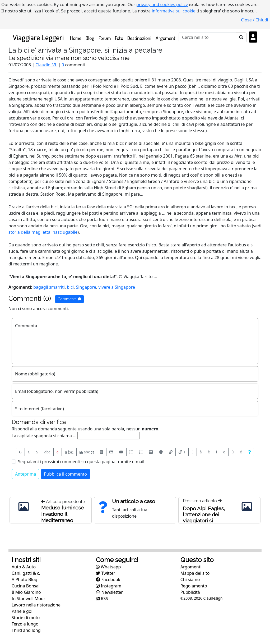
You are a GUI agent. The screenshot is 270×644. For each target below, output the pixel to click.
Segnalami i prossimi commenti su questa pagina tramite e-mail (81, 462)
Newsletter (109, 592)
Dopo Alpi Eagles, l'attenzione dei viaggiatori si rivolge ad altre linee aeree (204, 521)
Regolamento (194, 586)
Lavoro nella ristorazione (36, 605)
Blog (90, 38)
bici (70, 287)
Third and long (26, 630)
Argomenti (166, 38)
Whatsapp (108, 567)
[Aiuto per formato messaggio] (250, 452)
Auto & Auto (24, 567)
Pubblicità (190, 592)
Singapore (86, 287)
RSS (102, 599)
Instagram (109, 586)
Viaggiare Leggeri (38, 37)
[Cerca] (207, 37)
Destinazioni (139, 38)
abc (47, 452)
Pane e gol (22, 611)
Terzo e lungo (25, 624)
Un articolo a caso (134, 501)
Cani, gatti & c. (26, 573)
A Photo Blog (24, 579)
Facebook (108, 579)
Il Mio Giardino (26, 592)
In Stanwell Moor (28, 599)
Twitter (106, 573)
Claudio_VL (46, 65)
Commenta (69, 299)
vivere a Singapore (117, 287)
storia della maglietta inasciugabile (43, 232)
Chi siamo (190, 579)
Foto (119, 38)
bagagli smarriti (49, 287)
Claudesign (213, 598)
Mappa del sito (195, 573)
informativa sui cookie (174, 11)
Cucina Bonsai (26, 586)
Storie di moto (26, 618)
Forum (105, 38)
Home (77, 38)
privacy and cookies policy (162, 4)
